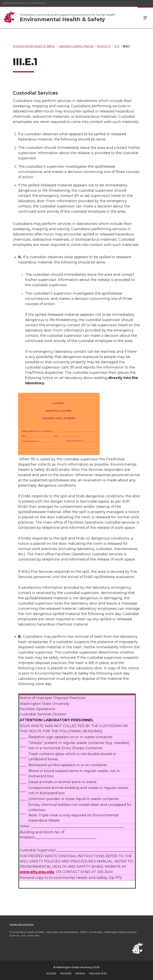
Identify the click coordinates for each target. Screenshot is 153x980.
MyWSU (80, 973)
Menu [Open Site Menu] (145, 18)
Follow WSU (98, 973)
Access (51, 973)
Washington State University (24, 3)
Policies (66, 973)
